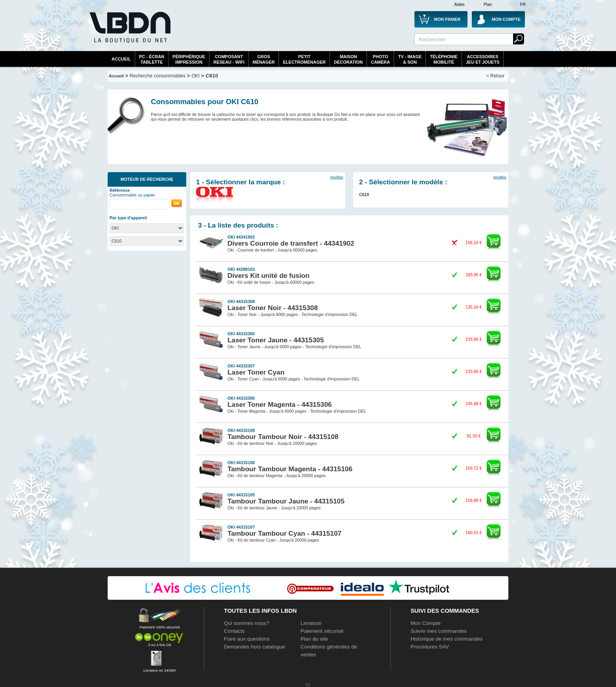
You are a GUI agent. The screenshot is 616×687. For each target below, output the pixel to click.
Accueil (121, 59)
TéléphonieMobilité (444, 59)
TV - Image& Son (410, 59)
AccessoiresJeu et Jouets (483, 59)
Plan (488, 4)
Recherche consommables (158, 76)
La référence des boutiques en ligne (129, 32)
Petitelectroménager (304, 59)
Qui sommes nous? (247, 623)
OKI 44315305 (241, 334)
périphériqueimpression (189, 59)
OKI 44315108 (241, 430)
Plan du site (314, 639)
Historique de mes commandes (447, 639)
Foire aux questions (247, 639)
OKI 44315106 (241, 463)
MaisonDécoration (348, 59)
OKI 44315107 (241, 527)
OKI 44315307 (241, 366)
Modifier (337, 177)
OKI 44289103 (241, 269)
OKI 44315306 (241, 398)
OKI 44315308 (241, 301)
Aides (459, 4)
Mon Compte (425, 623)
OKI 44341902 (241, 237)
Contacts (234, 631)
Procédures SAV (430, 647)
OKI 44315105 (241, 495)
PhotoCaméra (380, 59)
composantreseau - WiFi (229, 59)
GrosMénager (264, 59)
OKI (195, 76)
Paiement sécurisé (322, 631)
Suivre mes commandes (439, 631)
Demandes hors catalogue (255, 647)
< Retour (495, 76)
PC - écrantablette (152, 59)
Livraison (311, 623)
